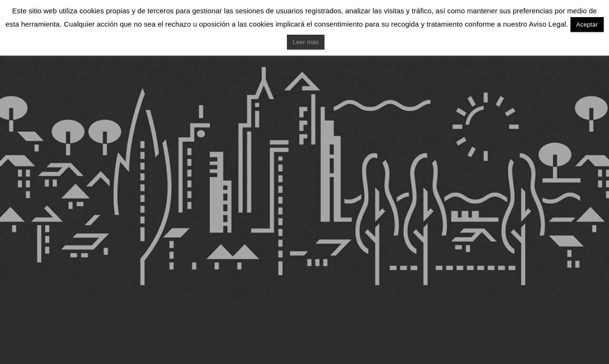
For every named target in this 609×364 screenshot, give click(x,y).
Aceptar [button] (587, 24)
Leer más (306, 42)
